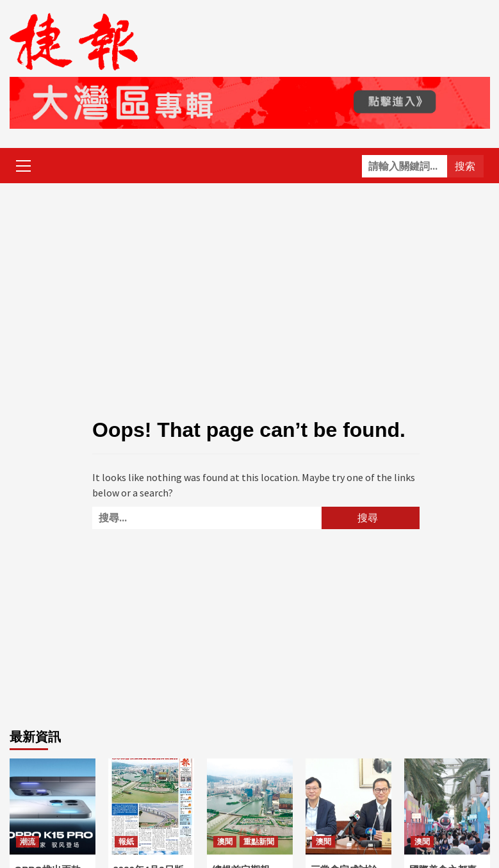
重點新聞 (259, 842)
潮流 (28, 842)
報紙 (126, 842)
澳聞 (225, 842)
